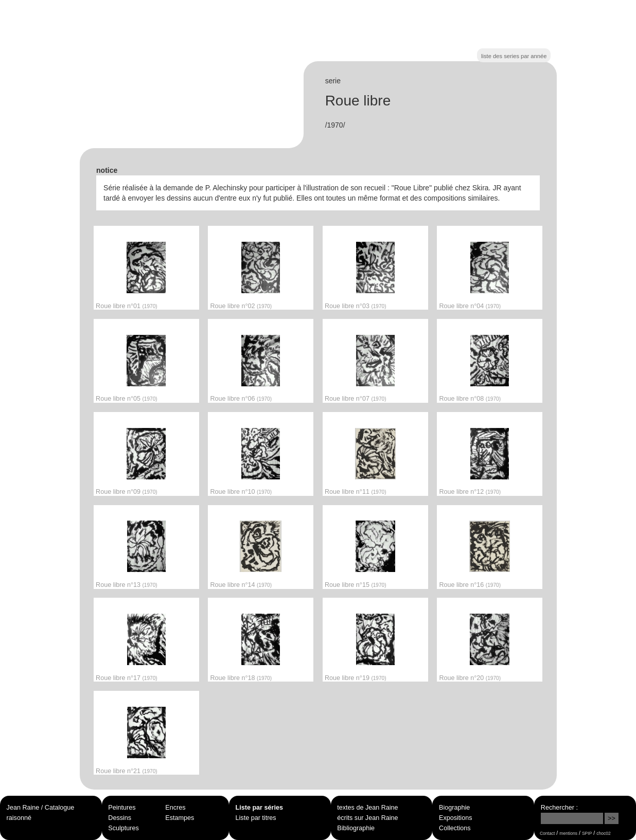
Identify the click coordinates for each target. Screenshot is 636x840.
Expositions (455, 818)
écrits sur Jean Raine (367, 818)
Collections (455, 828)
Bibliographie (356, 828)
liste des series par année (514, 56)
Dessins (120, 818)
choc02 (604, 833)
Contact (547, 833)
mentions (568, 833)
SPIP (587, 833)
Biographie (454, 808)
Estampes (180, 818)
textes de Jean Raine (367, 808)
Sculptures (123, 828)
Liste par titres (256, 818)
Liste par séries (259, 808)
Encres (175, 808)
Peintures (122, 808)
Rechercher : (559, 808)
